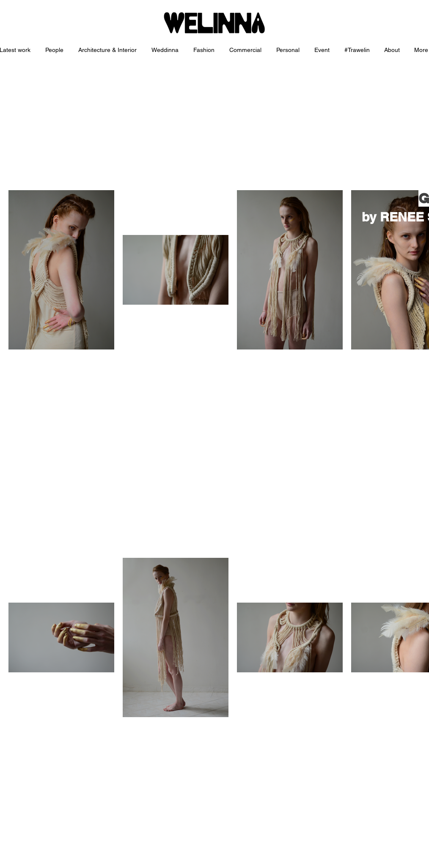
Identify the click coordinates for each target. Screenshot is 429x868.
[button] (109, 50)
